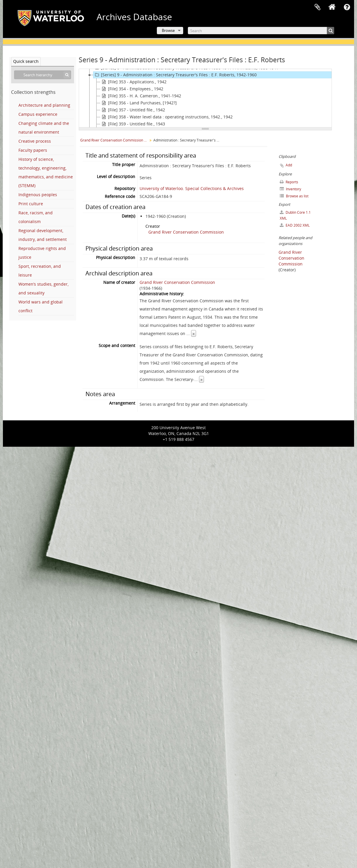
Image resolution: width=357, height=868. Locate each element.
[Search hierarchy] (43, 75)
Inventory (290, 189)
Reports (289, 182)
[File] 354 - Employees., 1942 (132, 89)
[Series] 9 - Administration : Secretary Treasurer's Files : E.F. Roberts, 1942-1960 (175, 75)
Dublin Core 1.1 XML (295, 215)
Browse (168, 30)
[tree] (205, 98)
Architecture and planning (44, 105)
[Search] (261, 31)
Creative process (35, 141)
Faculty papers (33, 150)
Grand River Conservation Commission (186, 232)
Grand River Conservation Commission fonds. (115, 140)
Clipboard (317, 7)
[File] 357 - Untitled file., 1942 (133, 110)
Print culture (31, 204)
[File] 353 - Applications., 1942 (133, 82)
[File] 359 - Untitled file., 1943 (133, 124)
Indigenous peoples (38, 195)
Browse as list (294, 196)
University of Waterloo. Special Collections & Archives (192, 188)
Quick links (347, 7)
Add (289, 165)
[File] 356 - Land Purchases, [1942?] (139, 103)
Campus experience (38, 114)
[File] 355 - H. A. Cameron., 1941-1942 (141, 96)
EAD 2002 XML (295, 225)
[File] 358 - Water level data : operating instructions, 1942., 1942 (167, 117)
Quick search (26, 61)
